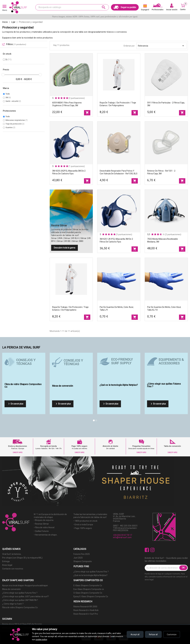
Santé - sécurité (13, 101)
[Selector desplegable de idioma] (145, 8)
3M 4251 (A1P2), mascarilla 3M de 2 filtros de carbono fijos (116, 240)
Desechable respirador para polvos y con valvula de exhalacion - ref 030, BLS (119, 172)
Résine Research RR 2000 (85, 607)
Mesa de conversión (11, 589)
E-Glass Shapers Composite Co (88, 586)
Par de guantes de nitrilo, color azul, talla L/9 (117, 308)
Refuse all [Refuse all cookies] (152, 634)
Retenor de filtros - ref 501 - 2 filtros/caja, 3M (161, 172)
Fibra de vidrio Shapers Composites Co (20, 607)
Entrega (6, 561)
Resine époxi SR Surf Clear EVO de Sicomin (22, 624)
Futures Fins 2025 (82, 554)
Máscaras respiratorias (17, 120)
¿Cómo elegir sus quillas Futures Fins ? (91, 572)
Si (8, 60)
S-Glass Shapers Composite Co (88, 593)
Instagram (152, 550)
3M (8, 97)
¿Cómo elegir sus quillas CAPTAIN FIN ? (20, 600)
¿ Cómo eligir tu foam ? (13, 604)
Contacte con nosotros (13, 569)
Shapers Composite (83, 561)
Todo (8, 94)
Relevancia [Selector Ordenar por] (161, 46)
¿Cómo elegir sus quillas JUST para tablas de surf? (26, 596)
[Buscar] (72, 7)
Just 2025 (78, 558)
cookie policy (43, 639)
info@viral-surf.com (122, 537)
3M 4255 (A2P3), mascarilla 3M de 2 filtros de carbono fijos (69, 172)
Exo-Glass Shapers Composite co (89, 589)
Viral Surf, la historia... (12, 554)
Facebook (147, 550)
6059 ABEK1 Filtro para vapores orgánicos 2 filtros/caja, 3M (67, 104)
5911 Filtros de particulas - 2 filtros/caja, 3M (166, 104)
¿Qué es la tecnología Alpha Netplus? (90, 575)
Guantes (10, 127)
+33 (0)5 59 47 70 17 (122, 535)
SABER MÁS (18, 452)
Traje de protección (15, 124)
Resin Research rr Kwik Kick (86, 610)
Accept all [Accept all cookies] (133, 634)
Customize (171, 634)
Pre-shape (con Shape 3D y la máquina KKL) (22, 558)
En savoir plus (15, 404)
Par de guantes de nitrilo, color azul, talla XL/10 (164, 308)
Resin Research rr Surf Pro (86, 614)
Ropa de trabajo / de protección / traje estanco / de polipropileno (118, 104)
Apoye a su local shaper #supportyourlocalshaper (25, 586)
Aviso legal (7, 565)
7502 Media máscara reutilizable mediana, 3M (163, 240)
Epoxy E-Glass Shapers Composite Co (91, 596)
